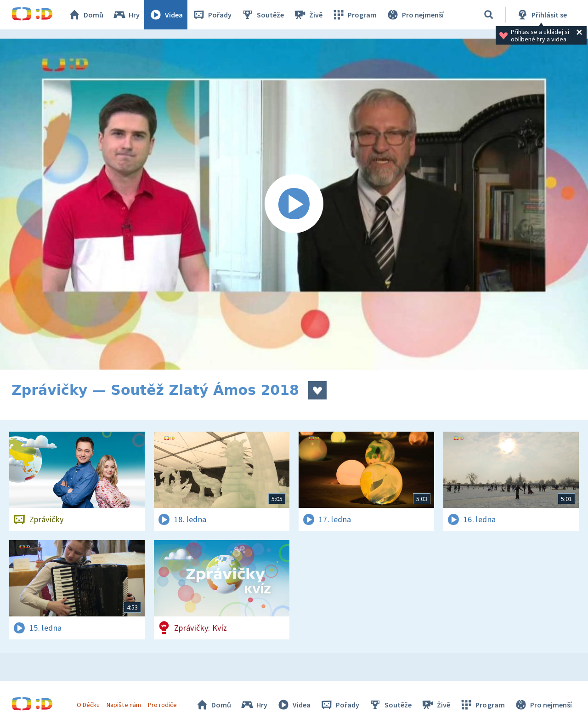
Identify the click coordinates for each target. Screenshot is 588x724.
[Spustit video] (294, 204)
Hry (126, 15)
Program (354, 15)
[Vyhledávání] (489, 15)
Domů (85, 15)
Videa (166, 15)
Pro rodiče (162, 705)
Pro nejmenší (415, 15)
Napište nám (124, 705)
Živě (308, 15)
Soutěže (262, 15)
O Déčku (88, 705)
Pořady (212, 15)
